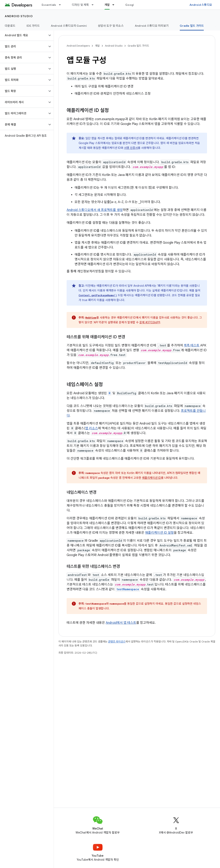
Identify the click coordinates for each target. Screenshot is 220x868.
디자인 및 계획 (80, 5)
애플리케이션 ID (151, 478)
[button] (24, 35)
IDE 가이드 (33, 26)
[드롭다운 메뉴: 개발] (115, 5)
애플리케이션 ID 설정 (159, 533)
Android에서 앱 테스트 (121, 623)
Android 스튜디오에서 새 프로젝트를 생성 (95, 210)
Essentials (49, 5)
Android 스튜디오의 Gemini (69, 26)
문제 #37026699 (150, 322)
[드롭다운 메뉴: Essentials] (62, 5)
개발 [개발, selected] (107, 5)
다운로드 (10, 26)
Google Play (134, 5)
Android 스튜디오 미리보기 (152, 26)
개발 (97, 46)
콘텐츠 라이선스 (117, 642)
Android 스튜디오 (201, 5)
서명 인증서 (131, 148)
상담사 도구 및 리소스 (111, 26)
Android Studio (19, 16)
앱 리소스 (92, 428)
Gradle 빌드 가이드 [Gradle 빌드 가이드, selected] (192, 26)
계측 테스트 (192, 345)
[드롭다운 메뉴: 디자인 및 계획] (94, 5)
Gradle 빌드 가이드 (138, 46)
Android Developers (78, 46)
